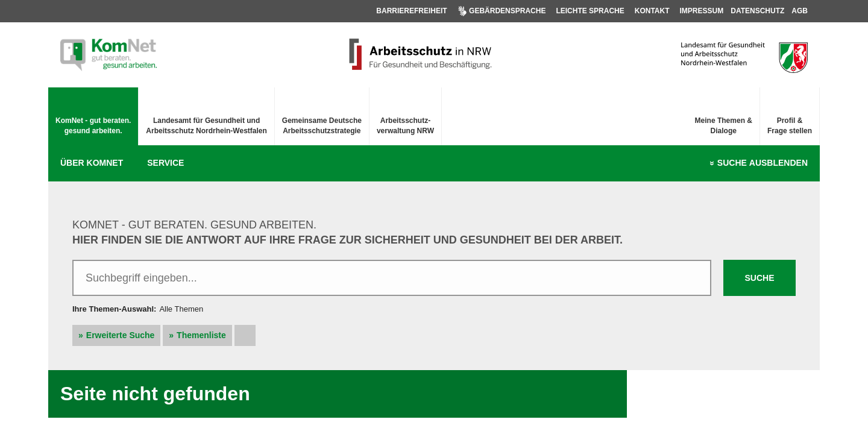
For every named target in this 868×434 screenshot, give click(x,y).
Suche (763, 163)
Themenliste (201, 335)
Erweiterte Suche (121, 335)
